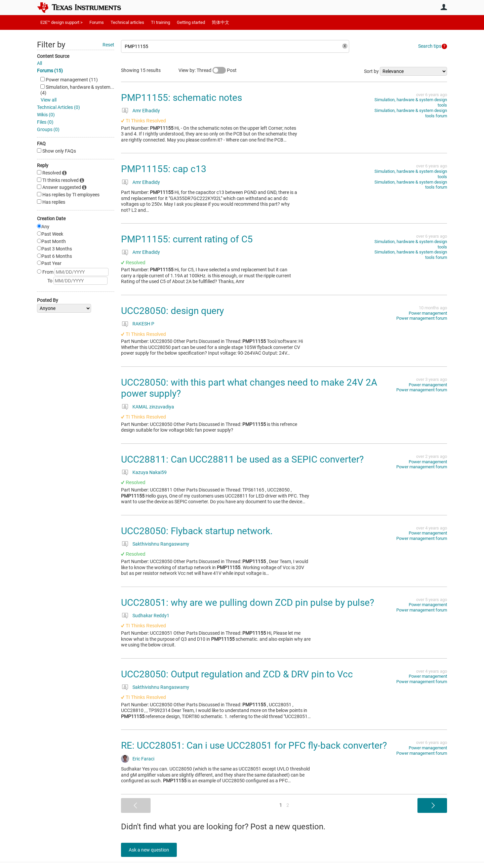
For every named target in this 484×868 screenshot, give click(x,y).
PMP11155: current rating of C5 (187, 239)
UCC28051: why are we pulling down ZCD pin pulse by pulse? (248, 603)
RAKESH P (143, 324)
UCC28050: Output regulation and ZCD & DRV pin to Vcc (237, 674)
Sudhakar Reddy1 (151, 616)
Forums (97, 22)
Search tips (430, 46)
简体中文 (220, 22)
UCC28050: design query (172, 311)
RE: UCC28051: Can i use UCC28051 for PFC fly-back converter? (254, 745)
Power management (428, 313)
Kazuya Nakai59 (150, 472)
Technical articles (127, 22)
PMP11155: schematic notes (182, 98)
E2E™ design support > (62, 22)
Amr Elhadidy (146, 111)
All (39, 63)
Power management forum (422, 318)
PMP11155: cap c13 (164, 169)
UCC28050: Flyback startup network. (197, 531)
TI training (160, 22)
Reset (108, 45)
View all (49, 100)
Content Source (53, 56)
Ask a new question (151, 850)
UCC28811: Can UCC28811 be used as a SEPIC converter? (242, 459)
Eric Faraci (143, 759)
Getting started (191, 22)
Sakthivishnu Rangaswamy (161, 544)
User (444, 7)
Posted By (48, 300)
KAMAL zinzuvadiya (153, 407)
